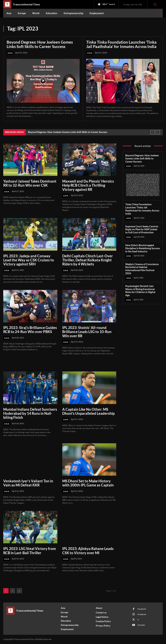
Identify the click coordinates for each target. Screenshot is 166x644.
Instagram (142, 614)
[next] (158, 132)
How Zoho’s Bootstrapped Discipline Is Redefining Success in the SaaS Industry (143, 248)
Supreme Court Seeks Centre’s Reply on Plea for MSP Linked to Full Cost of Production (142, 229)
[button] (155, 4)
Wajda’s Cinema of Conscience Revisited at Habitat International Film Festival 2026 (142, 268)
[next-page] (19, 591)
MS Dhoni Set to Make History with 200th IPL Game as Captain (88, 483)
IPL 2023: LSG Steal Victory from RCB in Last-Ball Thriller (30, 551)
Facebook (142, 609)
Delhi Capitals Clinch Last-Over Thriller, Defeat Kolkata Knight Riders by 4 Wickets (88, 260)
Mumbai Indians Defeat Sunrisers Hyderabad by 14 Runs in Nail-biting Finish (30, 413)
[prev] (153, 132)
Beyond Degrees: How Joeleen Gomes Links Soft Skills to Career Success (40, 44)
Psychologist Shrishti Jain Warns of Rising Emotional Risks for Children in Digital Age (140, 291)
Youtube (141, 625)
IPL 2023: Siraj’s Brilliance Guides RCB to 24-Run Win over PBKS (30, 330)
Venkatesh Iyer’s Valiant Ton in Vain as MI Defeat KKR (28, 483)
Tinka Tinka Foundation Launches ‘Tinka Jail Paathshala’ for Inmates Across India (121, 44)
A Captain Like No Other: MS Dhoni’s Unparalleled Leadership (88, 411)
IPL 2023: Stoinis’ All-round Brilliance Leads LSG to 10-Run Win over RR (87, 332)
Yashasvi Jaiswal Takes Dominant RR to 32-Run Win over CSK (30, 183)
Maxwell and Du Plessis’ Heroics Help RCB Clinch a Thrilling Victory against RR (88, 185)
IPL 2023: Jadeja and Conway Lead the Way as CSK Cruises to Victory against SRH (29, 260)
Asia (10, 53)
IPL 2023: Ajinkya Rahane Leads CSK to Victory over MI (88, 551)
